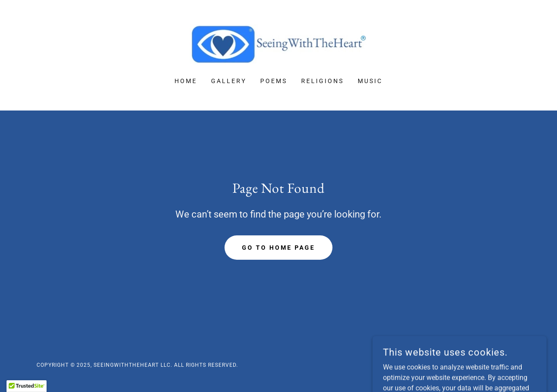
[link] (278, 44)
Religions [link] (322, 81)
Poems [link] (274, 81)
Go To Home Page (278, 248)
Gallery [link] (229, 81)
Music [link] (370, 81)
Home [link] (186, 81)
